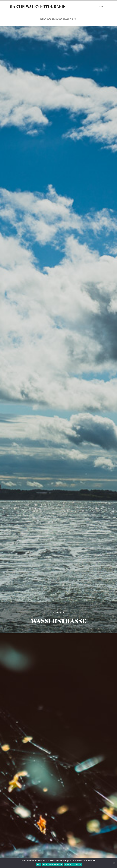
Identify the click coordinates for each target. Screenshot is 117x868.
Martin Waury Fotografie (37, 6)
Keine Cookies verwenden (53, 865)
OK (38, 865)
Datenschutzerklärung (73, 865)
